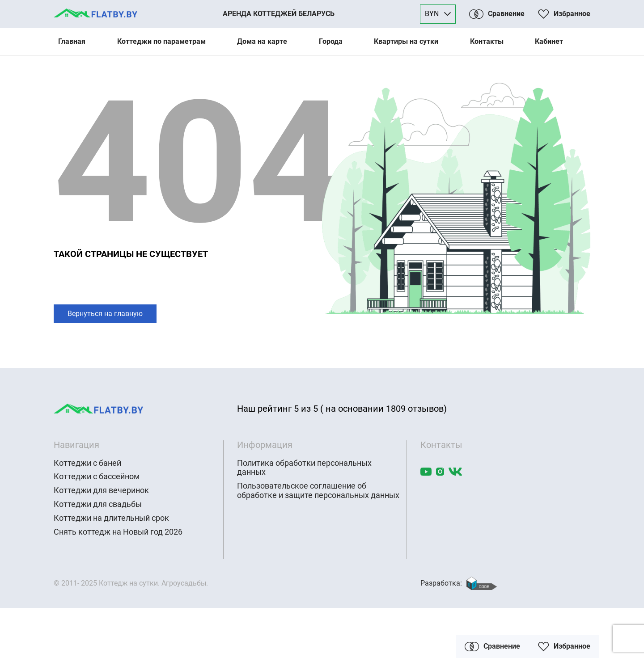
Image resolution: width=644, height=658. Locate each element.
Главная (72, 41)
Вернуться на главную (105, 314)
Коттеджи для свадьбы (98, 504)
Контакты (487, 41)
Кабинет (549, 41)
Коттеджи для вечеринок (101, 490)
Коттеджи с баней (87, 463)
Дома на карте (262, 41)
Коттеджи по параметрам (161, 41)
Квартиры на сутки (406, 41)
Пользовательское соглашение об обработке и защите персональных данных (318, 491)
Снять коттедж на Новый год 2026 (118, 532)
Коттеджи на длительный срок (111, 518)
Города (331, 41)
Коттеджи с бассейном (97, 477)
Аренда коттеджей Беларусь (279, 14)
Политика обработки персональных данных (304, 468)
